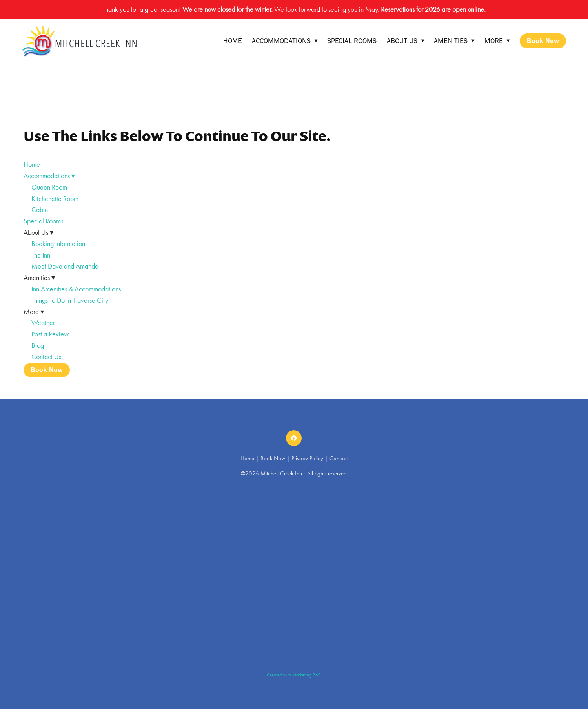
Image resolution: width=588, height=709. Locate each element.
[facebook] (294, 438)
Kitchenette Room (55, 199)
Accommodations (285, 41)
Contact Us (46, 357)
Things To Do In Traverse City (70, 300)
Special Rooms (352, 41)
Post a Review (50, 334)
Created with (294, 675)
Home (233, 41)
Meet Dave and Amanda (65, 266)
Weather (43, 323)
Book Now (543, 41)
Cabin (40, 210)
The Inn (41, 255)
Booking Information (58, 244)
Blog (38, 345)
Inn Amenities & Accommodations (76, 289)
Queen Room (49, 187)
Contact (339, 458)
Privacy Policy (307, 458)
